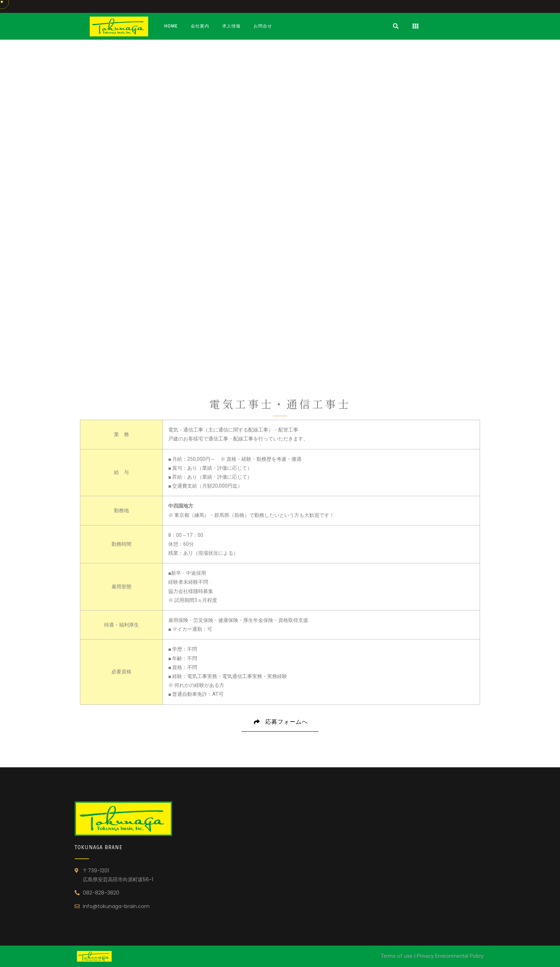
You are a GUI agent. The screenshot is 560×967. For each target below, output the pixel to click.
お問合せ (263, 26)
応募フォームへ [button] (280, 725)
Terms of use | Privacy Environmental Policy (432, 956)
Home (171, 26)
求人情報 (231, 26)
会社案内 (200, 26)
